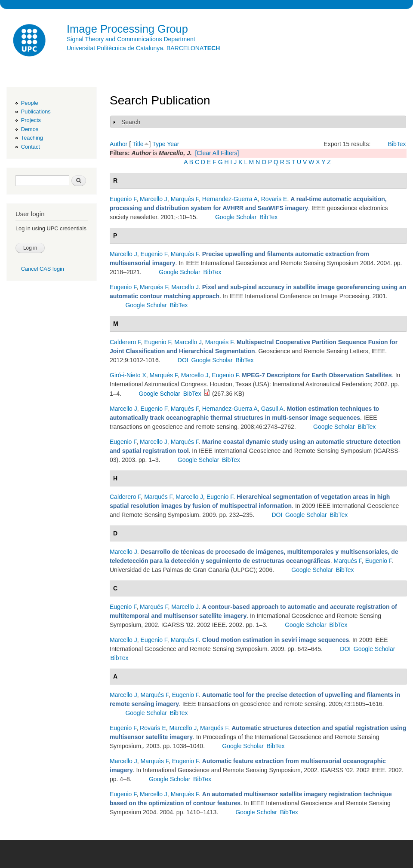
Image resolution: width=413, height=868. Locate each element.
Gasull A (272, 409)
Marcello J (154, 199)
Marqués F (185, 199)
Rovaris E (274, 199)
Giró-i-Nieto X (128, 375)
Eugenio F (123, 199)
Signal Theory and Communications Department (131, 39)
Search (131, 122)
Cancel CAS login (43, 269)
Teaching (32, 138)
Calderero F (125, 342)
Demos (30, 129)
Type (159, 144)
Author (119, 144)
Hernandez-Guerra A (230, 199)
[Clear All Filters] (217, 153)
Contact (31, 147)
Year (173, 144)
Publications (36, 112)
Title (138, 144)
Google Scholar (236, 217)
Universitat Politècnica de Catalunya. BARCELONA (143, 48)
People (30, 103)
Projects (31, 120)
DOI (183, 360)
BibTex (397, 144)
